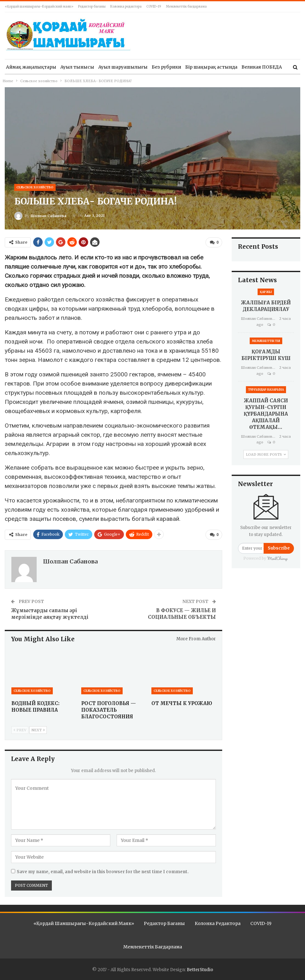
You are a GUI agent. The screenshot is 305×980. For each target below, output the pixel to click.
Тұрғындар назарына (266, 390)
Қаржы (266, 292)
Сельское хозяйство (35, 187)
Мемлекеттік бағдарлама (186, 6)
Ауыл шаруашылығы (123, 67)
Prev (20, 729)
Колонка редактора (126, 6)
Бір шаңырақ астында (211, 67)
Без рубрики (166, 67)
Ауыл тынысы (77, 67)
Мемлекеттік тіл (266, 341)
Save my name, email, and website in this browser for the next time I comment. (103, 872)
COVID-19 (154, 6)
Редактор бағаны (92, 6)
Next (38, 729)
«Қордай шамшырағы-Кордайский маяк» (39, 6)
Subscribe (279, 548)
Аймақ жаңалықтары (31, 67)
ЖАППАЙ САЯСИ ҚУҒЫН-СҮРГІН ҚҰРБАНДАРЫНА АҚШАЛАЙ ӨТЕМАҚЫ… (266, 414)
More (247, 67)
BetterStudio (200, 969)
